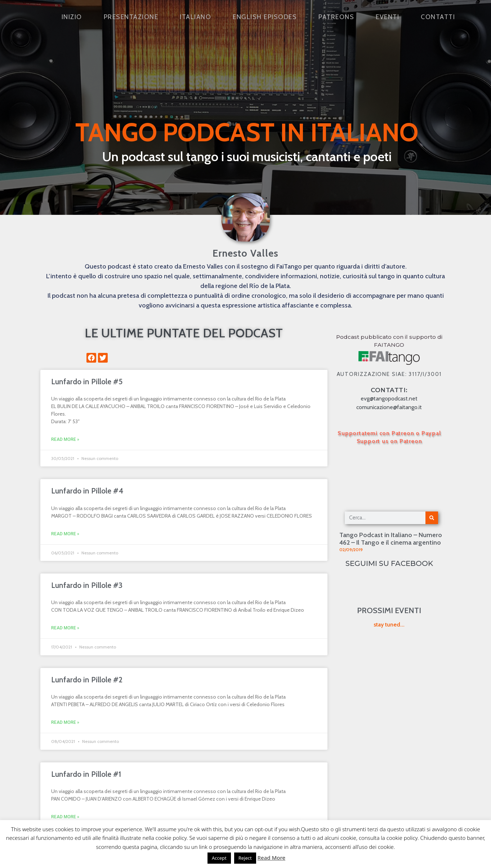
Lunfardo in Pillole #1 (86, 774)
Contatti (438, 17)
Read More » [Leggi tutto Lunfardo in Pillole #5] (65, 439)
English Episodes (265, 17)
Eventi (387, 17)
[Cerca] (432, 518)
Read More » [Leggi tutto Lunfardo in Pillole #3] (65, 628)
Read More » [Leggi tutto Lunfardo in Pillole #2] (65, 722)
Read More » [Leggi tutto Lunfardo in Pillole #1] (65, 817)
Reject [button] (245, 858)
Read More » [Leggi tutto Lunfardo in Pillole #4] (65, 534)
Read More (271, 858)
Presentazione (131, 17)
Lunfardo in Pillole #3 (87, 585)
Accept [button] (219, 858)
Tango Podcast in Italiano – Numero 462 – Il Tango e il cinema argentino (391, 539)
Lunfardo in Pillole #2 (87, 680)
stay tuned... (389, 625)
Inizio (72, 17)
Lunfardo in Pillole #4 (87, 491)
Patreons (336, 17)
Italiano (195, 17)
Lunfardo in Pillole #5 (87, 382)
